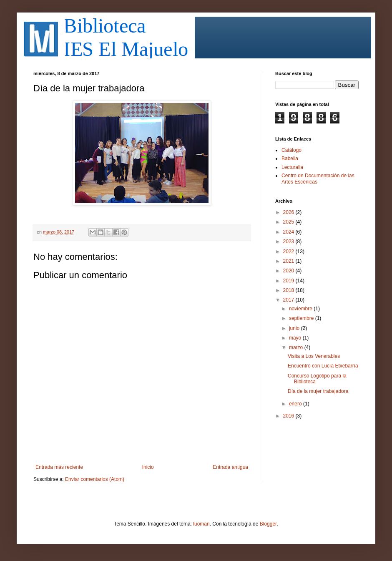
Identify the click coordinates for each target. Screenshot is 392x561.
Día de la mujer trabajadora (318, 391)
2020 (289, 271)
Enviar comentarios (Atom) (95, 479)
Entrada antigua (230, 467)
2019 (289, 281)
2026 (289, 212)
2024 (289, 232)
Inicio (148, 467)
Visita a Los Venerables (314, 356)
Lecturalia (292, 167)
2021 (289, 261)
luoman (201, 524)
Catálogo (291, 150)
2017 (289, 300)
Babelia (290, 158)
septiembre (302, 318)
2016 (289, 416)
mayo (296, 338)
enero (296, 404)
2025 (289, 222)
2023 (289, 242)
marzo (297, 347)
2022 (289, 252)
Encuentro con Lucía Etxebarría (323, 366)
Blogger (268, 524)
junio (295, 328)
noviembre (301, 309)
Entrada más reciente (59, 467)
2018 (289, 290)
